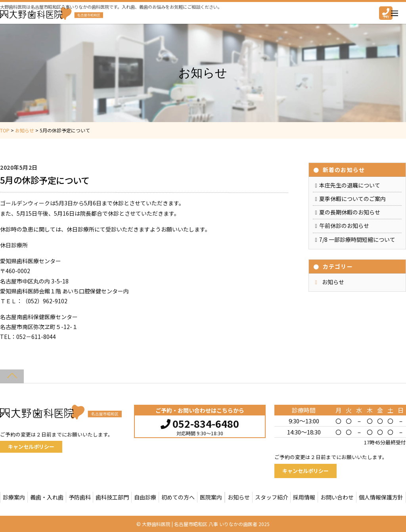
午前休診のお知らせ (344, 226)
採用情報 (304, 497)
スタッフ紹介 (272, 497)
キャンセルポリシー (31, 447)
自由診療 (145, 497)
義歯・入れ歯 (47, 497)
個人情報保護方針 (381, 497)
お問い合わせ (337, 497)
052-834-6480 (200, 423)
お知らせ (333, 282)
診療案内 (14, 497)
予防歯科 (80, 497)
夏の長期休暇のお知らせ (350, 212)
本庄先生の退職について (350, 185)
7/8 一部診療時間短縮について (357, 239)
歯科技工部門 (112, 497)
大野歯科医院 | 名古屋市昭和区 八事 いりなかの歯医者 (200, 524)
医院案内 (211, 497)
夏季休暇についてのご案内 (352, 199)
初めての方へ (178, 497)
